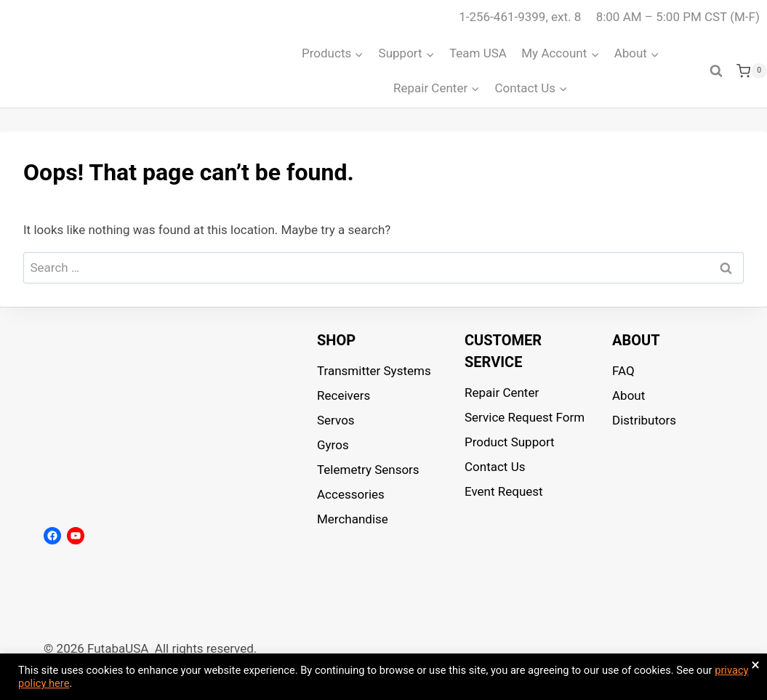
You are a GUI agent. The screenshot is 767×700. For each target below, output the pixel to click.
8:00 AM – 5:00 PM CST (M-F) (678, 17)
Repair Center (502, 393)
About (629, 395)
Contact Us (495, 467)
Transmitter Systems (374, 371)
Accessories (351, 494)
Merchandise (353, 519)
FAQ (623, 371)
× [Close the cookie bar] (755, 665)
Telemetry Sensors (368, 470)
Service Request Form (525, 417)
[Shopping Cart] (752, 71)
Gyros (333, 445)
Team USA (478, 53)
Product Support (510, 442)
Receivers (344, 395)
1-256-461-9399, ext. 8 (520, 17)
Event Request (504, 491)
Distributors (644, 420)
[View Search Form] (716, 71)
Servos (336, 420)
